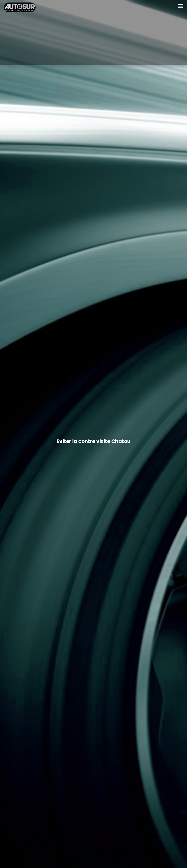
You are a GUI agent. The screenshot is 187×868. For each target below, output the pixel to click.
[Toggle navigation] (181, 7)
